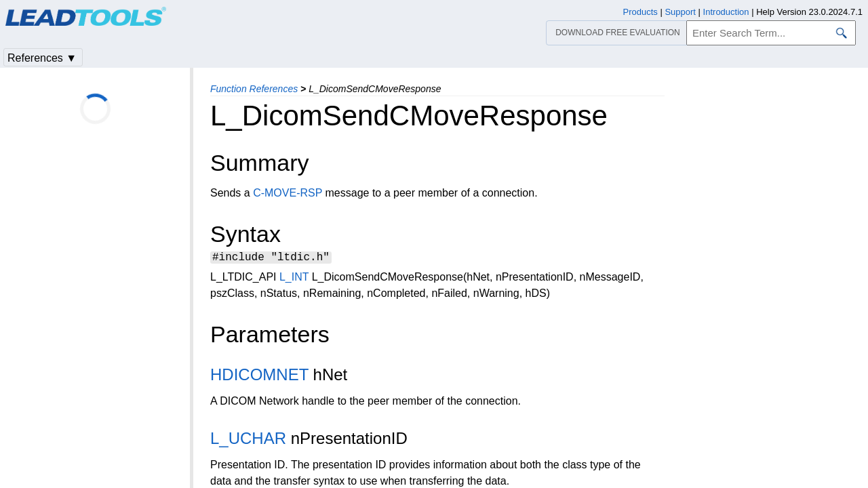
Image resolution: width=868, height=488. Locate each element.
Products (640, 12)
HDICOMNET (259, 377)
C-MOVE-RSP (288, 193)
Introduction (726, 12)
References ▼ (42, 58)
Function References (254, 89)
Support (680, 12)
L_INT (294, 279)
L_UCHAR (248, 440)
